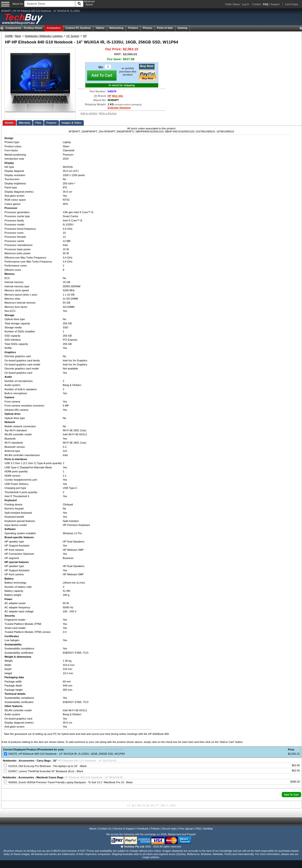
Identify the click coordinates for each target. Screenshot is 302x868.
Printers (133, 28)
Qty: (101, 67)
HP (85, 36)
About (93, 829)
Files (38, 123)
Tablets (100, 28)
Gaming (182, 28)
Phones (148, 28)
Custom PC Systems (78, 28)
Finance (51, 123)
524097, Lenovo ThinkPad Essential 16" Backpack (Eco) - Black (46, 771)
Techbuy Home (24, 28)
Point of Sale (165, 28)
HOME (9, 36)
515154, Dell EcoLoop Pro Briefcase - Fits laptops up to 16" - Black (47, 766)
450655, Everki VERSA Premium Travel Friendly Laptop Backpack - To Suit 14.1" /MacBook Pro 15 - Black (70, 782)
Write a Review (108, 113)
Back (18, 36)
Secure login (169, 829)
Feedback (143, 829)
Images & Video (72, 123)
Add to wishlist (89, 113)
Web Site (117, 96)
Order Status (233, 4)
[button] (291, 795)
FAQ (198, 829)
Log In (245, 4)
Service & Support (124, 829)
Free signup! (186, 829)
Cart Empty (292, 4)
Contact (257, 4)
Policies (155, 829)
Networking (116, 28)
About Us (18, 4)
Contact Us (105, 829)
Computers (54, 28)
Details (9, 123)
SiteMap (208, 829)
